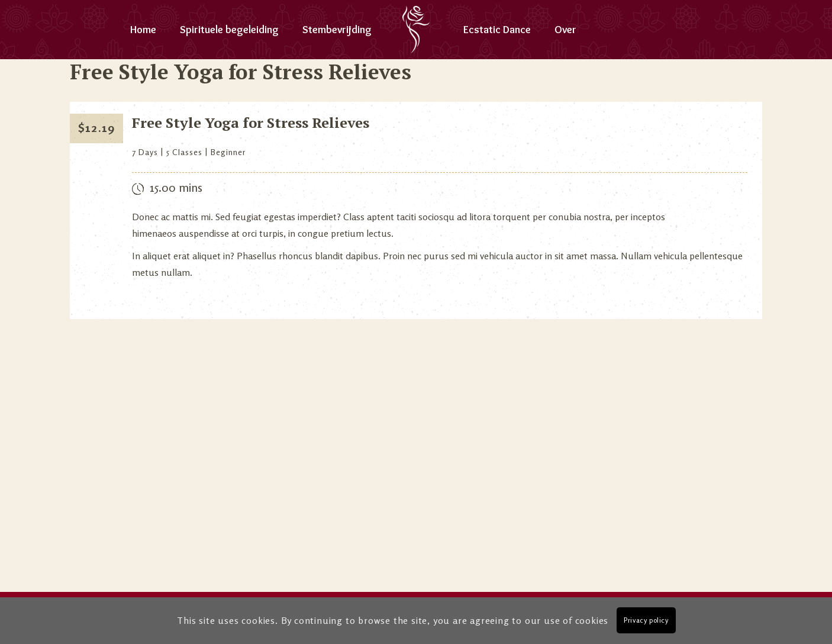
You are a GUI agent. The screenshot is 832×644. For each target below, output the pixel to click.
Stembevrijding (337, 30)
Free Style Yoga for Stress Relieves (251, 123)
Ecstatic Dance (497, 30)
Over (565, 30)
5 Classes (184, 152)
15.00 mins (176, 187)
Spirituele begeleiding (229, 30)
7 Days (145, 152)
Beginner (228, 152)
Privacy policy (646, 620)
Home (143, 30)
